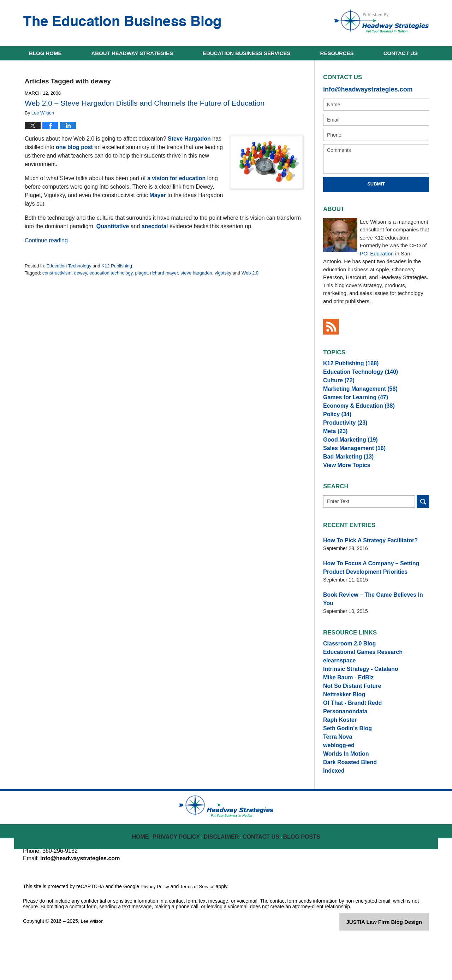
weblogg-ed (337, 780)
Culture (337, 384)
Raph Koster (338, 749)
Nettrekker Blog (341, 718)
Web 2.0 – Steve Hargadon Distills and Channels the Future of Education (145, 103)
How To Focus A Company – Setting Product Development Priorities (375, 589)
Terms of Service (201, 928)
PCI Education (377, 252)
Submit (376, 182)
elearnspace (337, 676)
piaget (141, 273)
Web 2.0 (250, 273)
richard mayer (164, 273)
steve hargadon (196, 273)
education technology (111, 273)
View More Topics (344, 488)
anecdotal (155, 226)
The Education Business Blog (122, 22)
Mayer (157, 195)
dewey (80, 273)
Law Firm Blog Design (395, 964)
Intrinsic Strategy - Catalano (356, 687)
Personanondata (343, 739)
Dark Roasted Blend (347, 801)
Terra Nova (336, 770)
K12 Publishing (117, 266)
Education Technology (69, 266)
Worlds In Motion (343, 791)
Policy (335, 425)
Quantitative (113, 226)
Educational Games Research (358, 666)
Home (45, 53)
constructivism (57, 273)
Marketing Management (356, 394)
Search (423, 525)
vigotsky (223, 273)
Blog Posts (301, 874)
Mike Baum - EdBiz (345, 697)
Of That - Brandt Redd (349, 728)
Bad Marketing (345, 477)
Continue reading (46, 240)
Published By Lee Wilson (381, 21)
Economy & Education (354, 415)
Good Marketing (347, 456)
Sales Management (350, 467)
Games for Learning (352, 405)
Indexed (332, 812)
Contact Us (262, 874)
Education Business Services (247, 53)
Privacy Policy (181, 874)
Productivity (343, 436)
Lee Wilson (93, 963)
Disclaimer (223, 874)
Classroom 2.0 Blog (346, 655)
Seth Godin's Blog (344, 760)
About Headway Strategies (132, 53)
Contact (401, 53)
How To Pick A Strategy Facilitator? (364, 563)
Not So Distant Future (349, 708)
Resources (337, 53)
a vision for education (176, 178)
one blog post (74, 147)
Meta (334, 446)
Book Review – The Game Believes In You (372, 615)
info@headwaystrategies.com (360, 88)
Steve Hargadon (189, 139)
